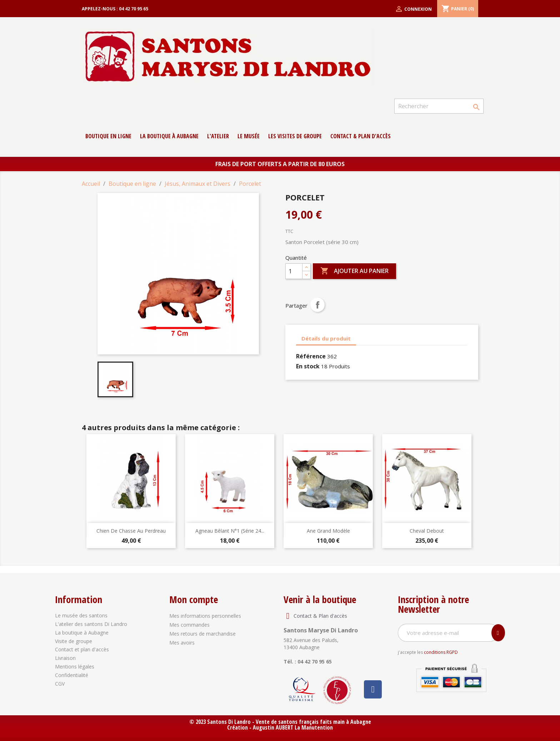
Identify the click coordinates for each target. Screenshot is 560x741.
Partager (317, 305)
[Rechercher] (439, 106)
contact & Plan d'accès (361, 136)
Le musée (249, 136)
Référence (311, 356)
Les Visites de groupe (295, 136)
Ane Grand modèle (328, 531)
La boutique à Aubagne (169, 136)
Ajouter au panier (354, 271)
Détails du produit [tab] (326, 338)
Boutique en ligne (108, 136)
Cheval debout (427, 531)
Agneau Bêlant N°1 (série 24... (230, 531)
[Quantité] (294, 271)
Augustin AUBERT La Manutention (293, 727)
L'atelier (218, 136)
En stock (308, 366)
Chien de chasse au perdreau (131, 531)
